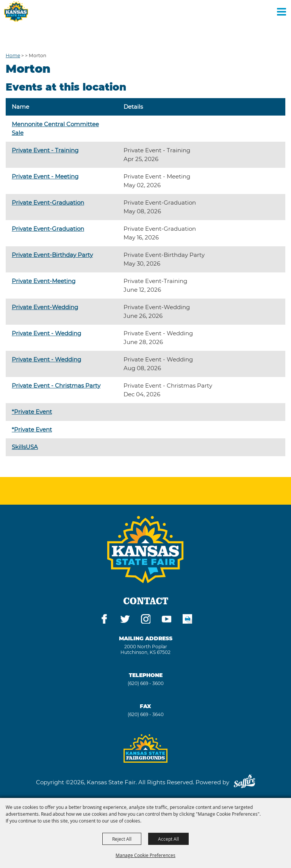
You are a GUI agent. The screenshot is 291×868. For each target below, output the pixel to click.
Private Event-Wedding (45, 307)
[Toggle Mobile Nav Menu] (282, 11)
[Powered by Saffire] (244, 782)
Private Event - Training (45, 150)
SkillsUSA (25, 447)
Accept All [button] (168, 839)
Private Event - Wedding (46, 333)
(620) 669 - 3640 (146, 714)
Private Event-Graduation (48, 203)
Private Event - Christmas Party (56, 386)
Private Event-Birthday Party (52, 255)
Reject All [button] (122, 839)
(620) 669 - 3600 (146, 683)
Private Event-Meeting (44, 281)
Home (13, 56)
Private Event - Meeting (45, 176)
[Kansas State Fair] (16, 12)
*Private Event (32, 412)
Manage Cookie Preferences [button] (145, 855)
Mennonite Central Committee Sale (55, 128)
